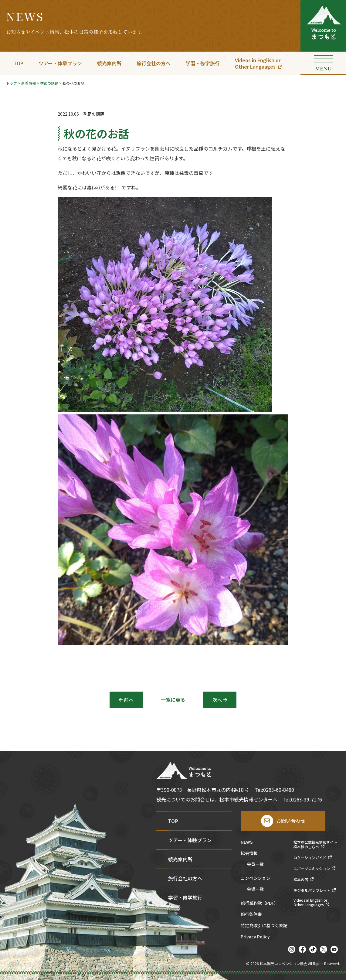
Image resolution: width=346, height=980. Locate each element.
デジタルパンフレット (312, 890)
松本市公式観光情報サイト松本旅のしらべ (315, 844)
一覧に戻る (173, 699)
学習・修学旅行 (203, 63)
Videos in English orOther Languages (258, 63)
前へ (129, 700)
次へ (217, 700)
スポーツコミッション (312, 869)
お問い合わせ (291, 821)
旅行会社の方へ (154, 63)
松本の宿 (301, 880)
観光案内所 (109, 63)
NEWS (247, 842)
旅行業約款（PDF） (259, 903)
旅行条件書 (251, 915)
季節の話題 (94, 114)
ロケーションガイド (310, 858)
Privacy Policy (255, 937)
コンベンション (256, 878)
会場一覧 (255, 889)
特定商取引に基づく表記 (264, 926)
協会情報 (249, 854)
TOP (19, 63)
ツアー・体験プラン (60, 63)
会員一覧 (255, 864)
